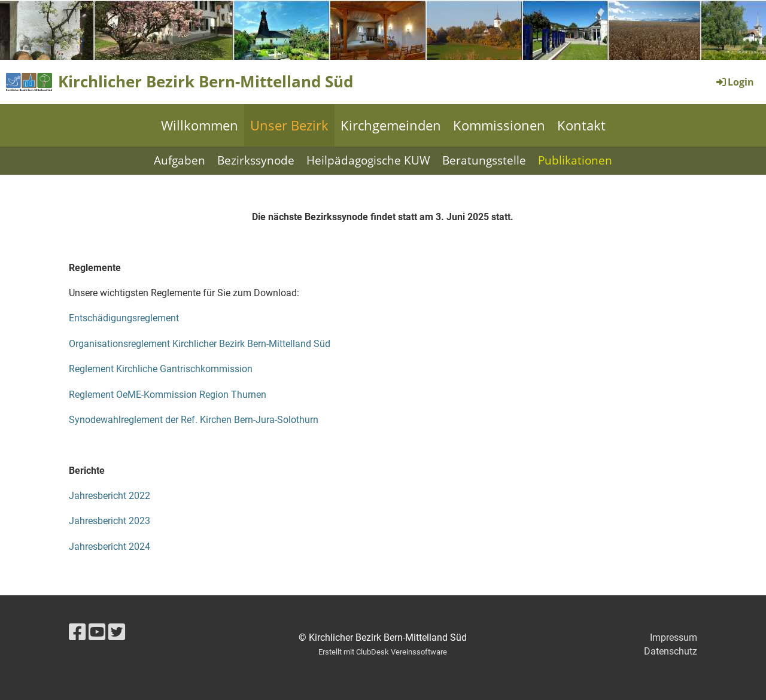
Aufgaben (180, 160)
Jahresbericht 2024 (110, 547)
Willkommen (200, 125)
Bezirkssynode (256, 160)
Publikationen (575, 160)
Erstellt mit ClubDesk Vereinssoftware (383, 652)
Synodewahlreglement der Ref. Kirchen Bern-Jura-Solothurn (194, 420)
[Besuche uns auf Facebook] (77, 632)
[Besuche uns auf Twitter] (117, 632)
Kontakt (581, 125)
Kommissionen (499, 125)
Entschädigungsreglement (124, 318)
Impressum (674, 637)
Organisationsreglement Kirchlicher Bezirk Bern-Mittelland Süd (200, 344)
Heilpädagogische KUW (368, 160)
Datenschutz (671, 651)
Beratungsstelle (484, 160)
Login (734, 82)
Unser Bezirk (289, 125)
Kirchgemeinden (391, 125)
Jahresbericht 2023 (110, 521)
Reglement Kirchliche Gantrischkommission (161, 369)
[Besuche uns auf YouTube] (97, 632)
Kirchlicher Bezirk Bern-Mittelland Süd (206, 81)
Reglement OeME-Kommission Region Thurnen (168, 395)
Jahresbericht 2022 (110, 496)
